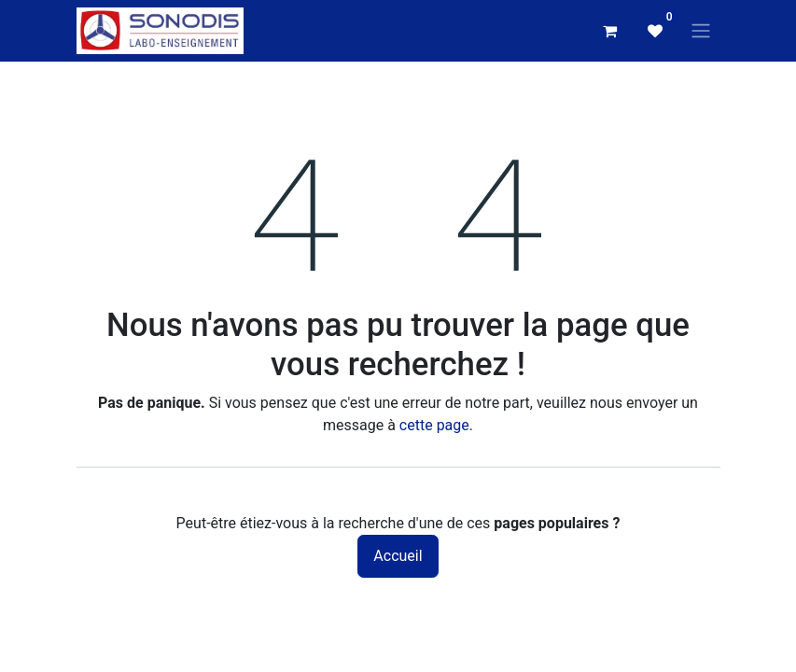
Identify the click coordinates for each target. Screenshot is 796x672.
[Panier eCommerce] (610, 31)
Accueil (398, 556)
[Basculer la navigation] (701, 31)
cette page (434, 425)
